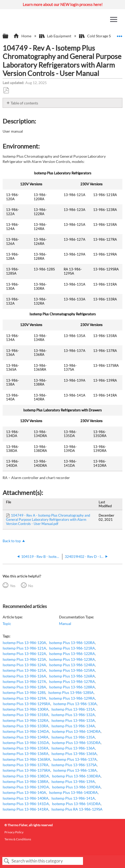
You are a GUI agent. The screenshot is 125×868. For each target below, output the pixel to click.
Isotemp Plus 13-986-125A (24, 670)
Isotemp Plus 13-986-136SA (74, 754)
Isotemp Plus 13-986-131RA (26, 715)
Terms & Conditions (18, 839)
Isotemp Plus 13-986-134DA (26, 731)
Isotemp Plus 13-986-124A (24, 665)
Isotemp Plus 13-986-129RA (72, 698)
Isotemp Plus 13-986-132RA (26, 720)
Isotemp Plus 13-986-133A (73, 720)
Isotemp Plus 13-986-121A (24, 648)
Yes (13, 586)
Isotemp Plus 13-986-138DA (26, 776)
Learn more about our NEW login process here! (63, 4)
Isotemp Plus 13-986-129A (24, 698)
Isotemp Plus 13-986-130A (75, 704)
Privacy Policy (14, 832)
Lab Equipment (56, 36)
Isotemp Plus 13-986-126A (24, 676)
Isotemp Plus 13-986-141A (73, 798)
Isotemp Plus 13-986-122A (24, 654)
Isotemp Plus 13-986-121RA (72, 648)
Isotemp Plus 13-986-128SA (71, 692)
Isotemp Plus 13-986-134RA (26, 737)
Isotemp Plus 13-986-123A (24, 659)
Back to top (12, 541)
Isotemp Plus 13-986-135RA (26, 748)
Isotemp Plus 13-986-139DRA (76, 787)
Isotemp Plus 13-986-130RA (26, 709)
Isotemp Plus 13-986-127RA (72, 681)
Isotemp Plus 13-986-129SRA (26, 704)
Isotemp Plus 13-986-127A (24, 681)
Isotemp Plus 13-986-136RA (26, 754)
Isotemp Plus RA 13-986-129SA (77, 809)
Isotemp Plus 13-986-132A (73, 715)
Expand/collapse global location (120, 35)
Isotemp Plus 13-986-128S (24, 692)
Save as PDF (6, 90)
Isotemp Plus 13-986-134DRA (76, 731)
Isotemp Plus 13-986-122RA (72, 654)
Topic (7, 624)
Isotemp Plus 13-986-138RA (26, 781)
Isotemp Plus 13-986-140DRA (73, 792)
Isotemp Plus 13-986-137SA (74, 765)
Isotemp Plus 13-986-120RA (72, 643)
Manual (65, 624)
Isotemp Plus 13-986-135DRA (76, 743)
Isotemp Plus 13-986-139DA (26, 787)
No (31, 586)
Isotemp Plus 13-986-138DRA (76, 776)
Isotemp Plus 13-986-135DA (26, 743)
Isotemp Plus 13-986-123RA (72, 659)
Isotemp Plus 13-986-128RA (72, 687)
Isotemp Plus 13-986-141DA (26, 804)
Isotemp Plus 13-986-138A (75, 770)
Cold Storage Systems (101, 36)
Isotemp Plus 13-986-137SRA (26, 770)
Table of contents (24, 103)
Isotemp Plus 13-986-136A (73, 748)
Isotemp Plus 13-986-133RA (26, 726)
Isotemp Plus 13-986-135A (73, 737)
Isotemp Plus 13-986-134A (73, 726)
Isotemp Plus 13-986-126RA (72, 676)
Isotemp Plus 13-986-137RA (26, 765)
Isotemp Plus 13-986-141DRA (76, 804)
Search (7, 861)
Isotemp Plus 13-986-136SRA (26, 759)
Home (23, 36)
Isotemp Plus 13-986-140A (24, 792)
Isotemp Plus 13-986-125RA (72, 670)
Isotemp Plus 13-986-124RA (72, 665)
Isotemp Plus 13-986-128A (24, 687)
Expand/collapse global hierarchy (9, 36)
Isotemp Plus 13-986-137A (75, 759)
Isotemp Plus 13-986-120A (24, 643)
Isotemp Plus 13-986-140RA (26, 798)
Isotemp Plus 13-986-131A (73, 709)
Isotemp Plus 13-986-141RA (26, 809)
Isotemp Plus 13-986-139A (73, 781)
